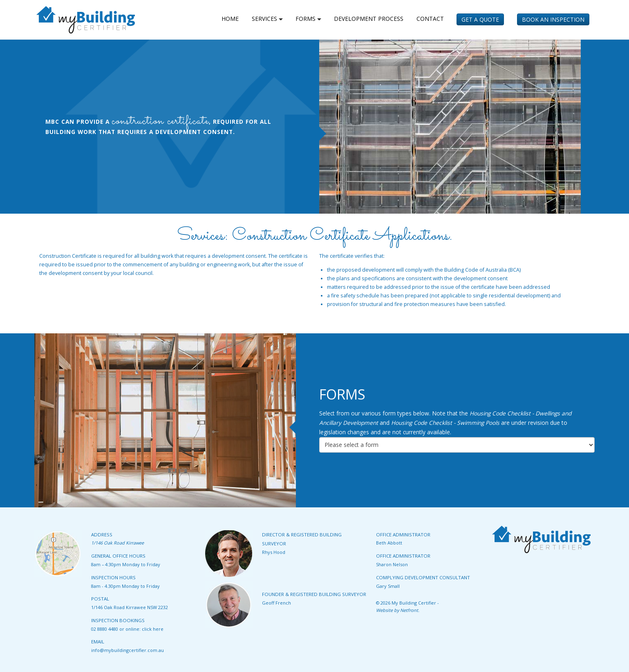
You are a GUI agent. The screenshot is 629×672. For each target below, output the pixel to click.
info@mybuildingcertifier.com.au (128, 650)
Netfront (409, 610)
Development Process (369, 19)
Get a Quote (480, 19)
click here (153, 629)
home (230, 19)
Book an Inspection (553, 19)
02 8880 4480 (105, 629)
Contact (430, 19)
